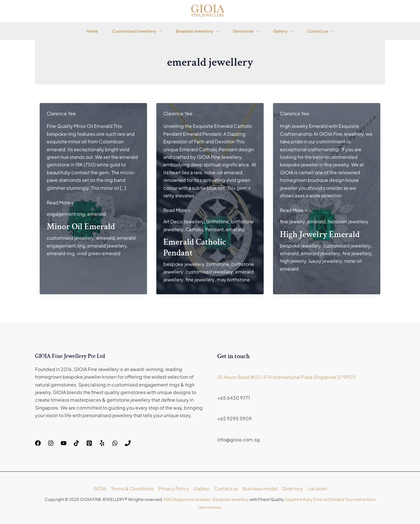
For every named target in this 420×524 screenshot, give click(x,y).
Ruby (307, 499)
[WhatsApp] (115, 443)
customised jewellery (70, 238)
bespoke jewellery (184, 264)
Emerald (321, 499)
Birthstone (217, 221)
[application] (159, 31)
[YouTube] (64, 443)
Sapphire (293, 499)
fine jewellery (200, 280)
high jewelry (293, 261)
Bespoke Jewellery (197, 31)
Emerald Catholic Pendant (195, 248)
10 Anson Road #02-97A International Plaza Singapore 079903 (286, 377)
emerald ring (61, 253)
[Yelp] (102, 443)
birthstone (218, 264)
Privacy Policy (173, 489)
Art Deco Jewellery (184, 221)
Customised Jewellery (137, 31)
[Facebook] (38, 443)
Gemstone (246, 31)
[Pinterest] (89, 443)
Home (92, 31)
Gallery (283, 31)
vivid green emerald (99, 253)
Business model (260, 489)
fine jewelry (292, 221)
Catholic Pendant (204, 229)
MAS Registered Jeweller (187, 499)
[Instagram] (51, 443)
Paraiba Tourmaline (348, 499)
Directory (293, 489)
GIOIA (99, 489)
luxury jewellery (325, 261)
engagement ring (66, 214)
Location (317, 489)
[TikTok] (76, 443)
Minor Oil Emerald (81, 227)
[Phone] (128, 443)
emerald (97, 214)
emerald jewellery (107, 246)
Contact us (320, 31)
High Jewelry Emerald (320, 235)
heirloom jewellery (348, 221)
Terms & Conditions (132, 489)
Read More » (60, 203)
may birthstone (233, 280)
